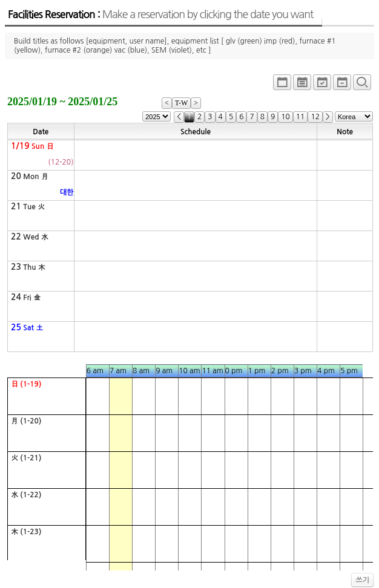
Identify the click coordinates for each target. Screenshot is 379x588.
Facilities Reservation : (160, 15)
